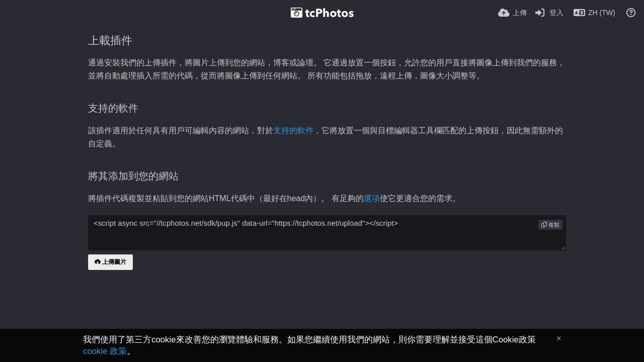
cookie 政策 (105, 351)
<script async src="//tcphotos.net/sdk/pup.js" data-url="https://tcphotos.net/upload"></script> (327, 233)
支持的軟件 (293, 130)
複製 (550, 225)
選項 (372, 198)
